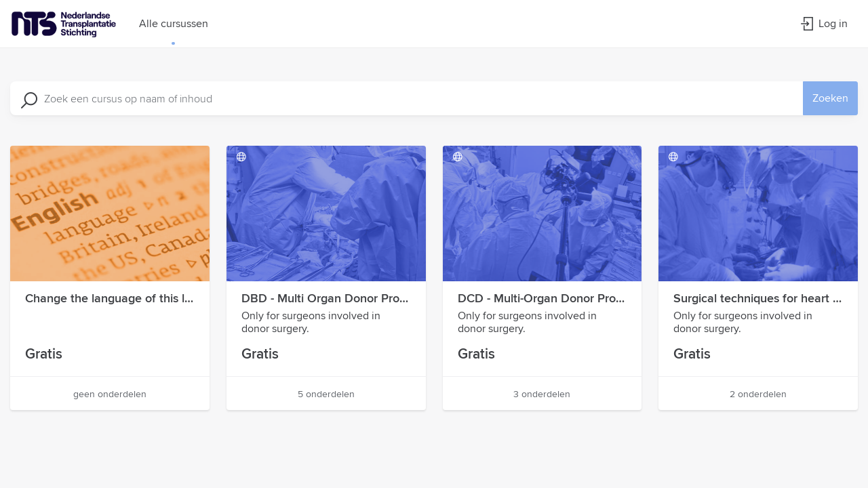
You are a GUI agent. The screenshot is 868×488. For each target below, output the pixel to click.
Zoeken (830, 98)
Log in (824, 23)
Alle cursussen (174, 23)
